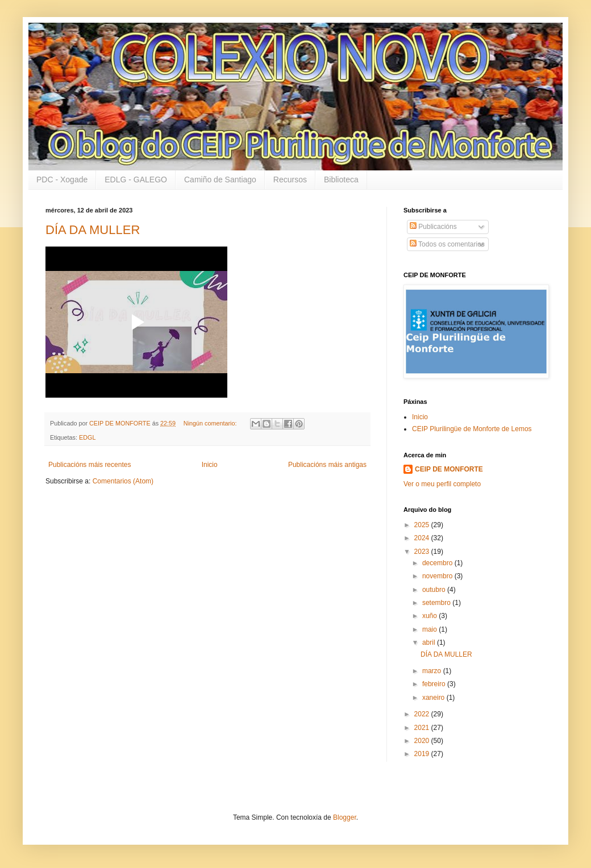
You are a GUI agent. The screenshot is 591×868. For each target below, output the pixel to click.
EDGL (87, 437)
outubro (435, 590)
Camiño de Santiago (220, 180)
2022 (423, 714)
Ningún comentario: (211, 423)
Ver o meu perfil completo (442, 484)
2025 (423, 525)
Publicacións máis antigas (327, 465)
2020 (423, 741)
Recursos (290, 180)
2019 (423, 754)
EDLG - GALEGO (136, 180)
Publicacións (433, 227)
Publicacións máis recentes (90, 465)
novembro (438, 576)
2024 (423, 538)
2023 (423, 552)
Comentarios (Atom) (123, 481)
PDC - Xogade (62, 180)
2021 (423, 728)
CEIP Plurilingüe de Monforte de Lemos (472, 429)
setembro (437, 603)
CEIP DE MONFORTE (449, 469)
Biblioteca (341, 180)
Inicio (210, 465)
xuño (430, 616)
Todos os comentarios (447, 244)
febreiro (435, 684)
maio (430, 629)
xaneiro (434, 698)
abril (430, 642)
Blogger (345, 817)
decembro (438, 563)
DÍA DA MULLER (93, 230)
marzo (433, 671)
